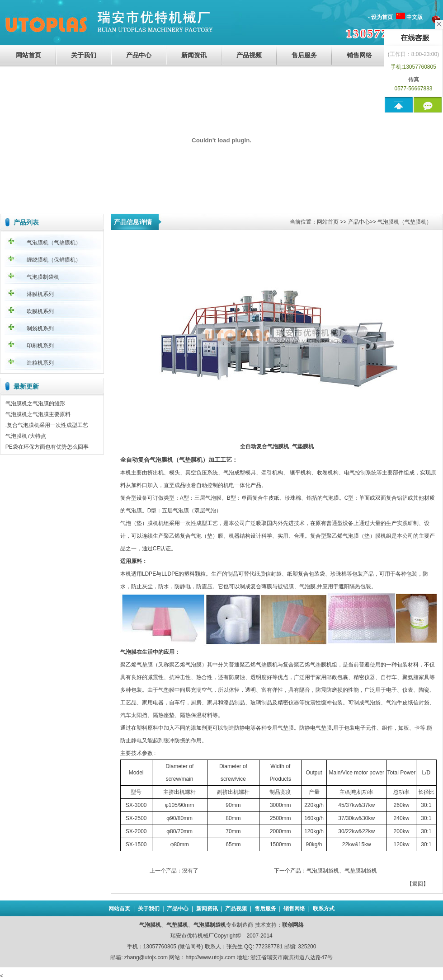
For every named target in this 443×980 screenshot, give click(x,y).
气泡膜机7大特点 (26, 436)
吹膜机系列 (40, 311)
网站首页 (28, 55)
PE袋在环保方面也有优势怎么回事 (47, 447)
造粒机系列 (40, 363)
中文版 (415, 17)
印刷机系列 (40, 346)
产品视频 (249, 55)
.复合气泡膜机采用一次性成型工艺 (47, 425)
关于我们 (84, 55)
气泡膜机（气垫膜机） (54, 243)
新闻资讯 (194, 55)
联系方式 (324, 909)
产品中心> (361, 222)
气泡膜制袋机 (43, 277)
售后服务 (304, 55)
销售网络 (359, 55)
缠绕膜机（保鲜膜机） (54, 260)
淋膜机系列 (40, 294)
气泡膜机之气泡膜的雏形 (35, 403)
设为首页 (382, 17)
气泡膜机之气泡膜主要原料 (38, 414)
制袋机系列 (40, 328)
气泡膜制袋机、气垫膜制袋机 (342, 871)
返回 (418, 884)
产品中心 (139, 55)
